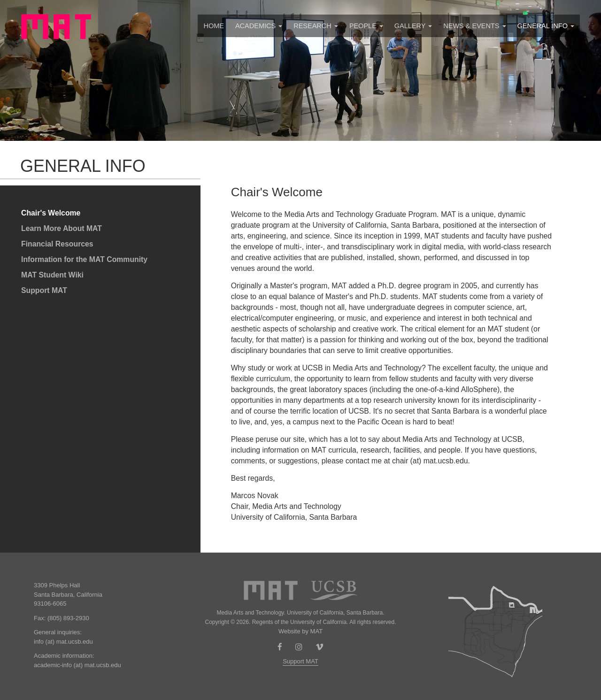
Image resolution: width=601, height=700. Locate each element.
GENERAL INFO (546, 26)
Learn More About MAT (62, 228)
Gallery (413, 26)
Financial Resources (57, 244)
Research (316, 26)
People (366, 26)
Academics (259, 26)
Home (214, 26)
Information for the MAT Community (84, 259)
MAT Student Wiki (52, 275)
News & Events (474, 26)
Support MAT (44, 290)
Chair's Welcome (51, 213)
